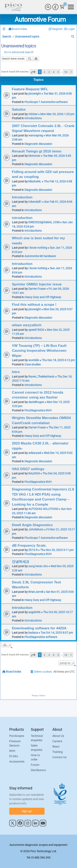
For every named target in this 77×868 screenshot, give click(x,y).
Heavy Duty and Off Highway (43, 297)
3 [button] (49, 72)
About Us (58, 736)
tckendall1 (35, 202)
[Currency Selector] (55, 7)
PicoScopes (17, 736)
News (56, 747)
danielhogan (36, 402)
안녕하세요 (21, 562)
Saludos (19, 109)
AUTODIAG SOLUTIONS (43, 509)
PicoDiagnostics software (41, 637)
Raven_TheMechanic (41, 377)
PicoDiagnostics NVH (38, 410)
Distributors (38, 770)
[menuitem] (70, 29)
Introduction (22, 197)
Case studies (33, 364)
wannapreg (36, 135)
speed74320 (36, 330)
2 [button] (44, 72)
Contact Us (59, 757)
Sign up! (27, 811)
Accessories (17, 762)
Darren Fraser (37, 289)
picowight (35, 94)
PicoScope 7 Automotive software (46, 102)
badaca (33, 633)
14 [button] (66, 72)
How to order (35, 757)
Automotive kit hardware (40, 256)
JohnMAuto (36, 529)
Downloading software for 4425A (39, 628)
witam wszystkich (27, 325)
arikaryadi (35, 453)
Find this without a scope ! (34, 305)
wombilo (34, 360)
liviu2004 (34, 473)
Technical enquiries (37, 738)
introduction (22, 218)
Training (57, 752)
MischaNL (35, 181)
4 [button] (53, 72)
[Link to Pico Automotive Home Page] (13, 7)
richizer (33, 114)
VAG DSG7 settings (28, 469)
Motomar (34, 156)
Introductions (33, 118)
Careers (57, 741)
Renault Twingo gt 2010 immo (37, 151)
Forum (35, 765)
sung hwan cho (38, 566)
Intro (16, 372)
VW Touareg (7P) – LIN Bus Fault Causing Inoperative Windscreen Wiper (39, 351)
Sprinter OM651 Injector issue (37, 284)
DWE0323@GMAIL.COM (44, 222)
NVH (12, 751)
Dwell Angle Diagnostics (32, 525)
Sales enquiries (37, 748)
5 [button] (58, 72)
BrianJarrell (36, 592)
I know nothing (38, 248)
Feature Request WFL (30, 89)
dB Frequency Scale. (29, 545)
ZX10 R (33, 550)
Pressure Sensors (15, 744)
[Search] (48, 7)
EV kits (14, 756)
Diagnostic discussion (38, 144)
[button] (33, 72)
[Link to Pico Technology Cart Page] (62, 7)
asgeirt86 (34, 612)
